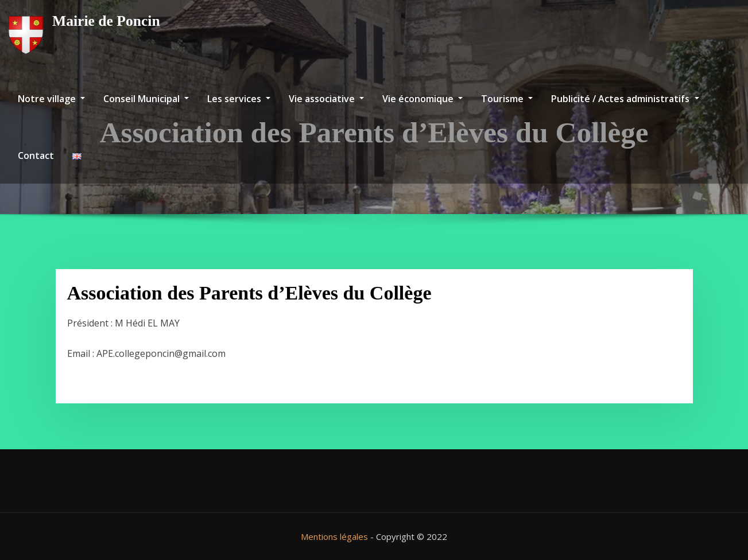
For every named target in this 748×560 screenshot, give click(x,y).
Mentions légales (334, 536)
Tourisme (507, 99)
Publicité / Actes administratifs (625, 99)
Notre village (51, 99)
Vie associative (326, 99)
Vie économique (423, 99)
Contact (36, 155)
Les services (239, 99)
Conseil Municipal (146, 99)
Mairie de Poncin (106, 21)
